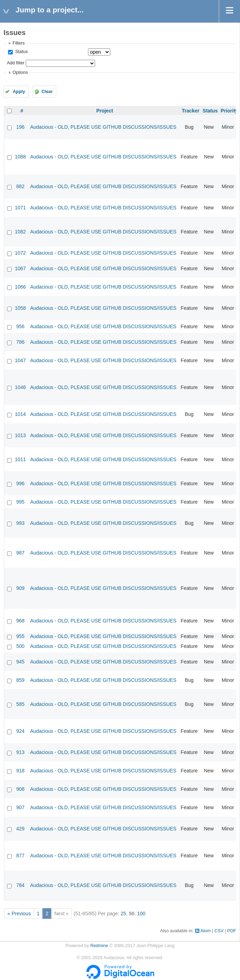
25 (123, 914)
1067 (20, 268)
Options (20, 73)
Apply (19, 92)
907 (20, 807)
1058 (20, 308)
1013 (20, 435)
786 (20, 342)
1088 (20, 157)
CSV (219, 931)
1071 (20, 208)
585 (20, 704)
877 (20, 856)
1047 (20, 360)
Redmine (99, 946)
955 (20, 636)
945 (20, 662)
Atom (206, 931)
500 (20, 646)
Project (104, 111)
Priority (229, 111)
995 (20, 502)
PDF (232, 931)
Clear (47, 92)
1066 (20, 287)
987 (20, 553)
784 (20, 885)
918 (20, 771)
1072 (20, 253)
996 (20, 483)
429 (20, 829)
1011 (20, 459)
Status (21, 52)
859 (20, 680)
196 (20, 127)
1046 (20, 387)
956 (20, 326)
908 (20, 789)
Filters (18, 43)
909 (20, 588)
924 (20, 731)
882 (20, 186)
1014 (20, 414)
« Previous (19, 914)
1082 (20, 232)
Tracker (191, 111)
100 (141, 914)
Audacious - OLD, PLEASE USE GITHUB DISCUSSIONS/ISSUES (103, 127)
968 (20, 621)
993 (20, 523)
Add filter (16, 63)
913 (20, 752)
